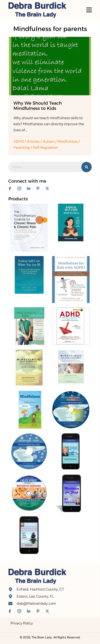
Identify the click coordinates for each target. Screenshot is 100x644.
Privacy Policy (22, 623)
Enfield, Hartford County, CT (40, 589)
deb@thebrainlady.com (36, 603)
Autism (49, 141)
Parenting (22, 147)
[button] (10, 188)
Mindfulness (68, 141)
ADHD (19, 141)
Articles (33, 141)
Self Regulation (45, 147)
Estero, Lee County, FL (35, 596)
